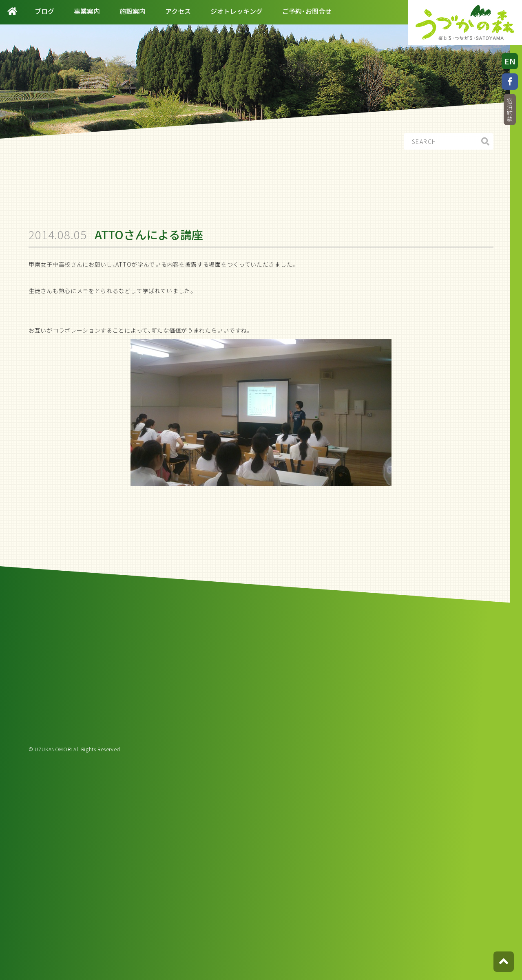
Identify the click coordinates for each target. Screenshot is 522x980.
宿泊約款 (510, 110)
